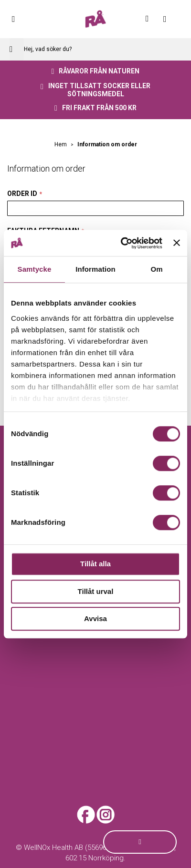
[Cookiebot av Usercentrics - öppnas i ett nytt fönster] (123, 243)
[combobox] (95, 49)
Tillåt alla (95, 564)
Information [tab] (95, 269)
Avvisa (95, 618)
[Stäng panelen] (177, 243)
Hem (61, 144)
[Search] (17, 49)
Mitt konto (153, 19)
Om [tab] (156, 269)
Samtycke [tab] (35, 269)
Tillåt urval (96, 591)
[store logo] (95, 19)
